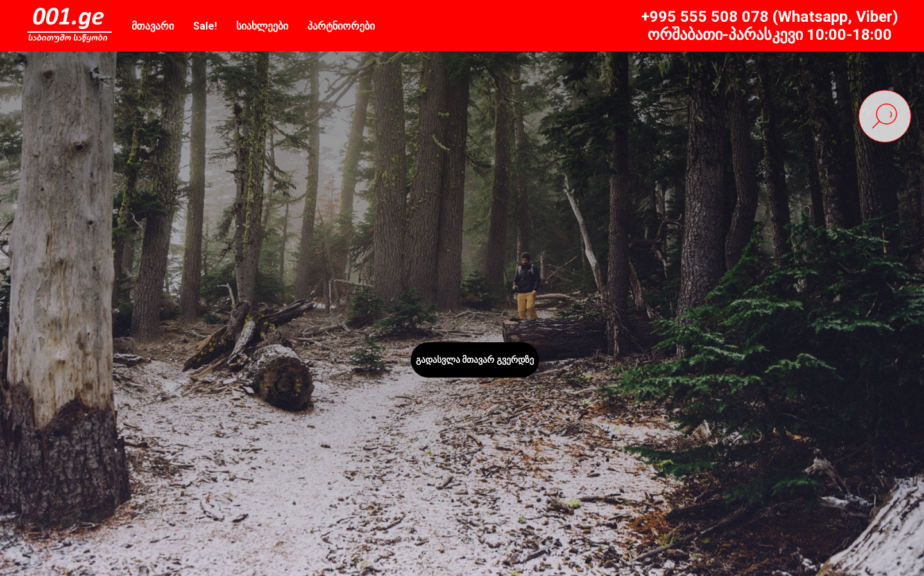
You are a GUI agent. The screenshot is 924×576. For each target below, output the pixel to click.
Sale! (205, 26)
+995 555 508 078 (705, 17)
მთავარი (153, 26)
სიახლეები (262, 26)
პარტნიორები (341, 26)
